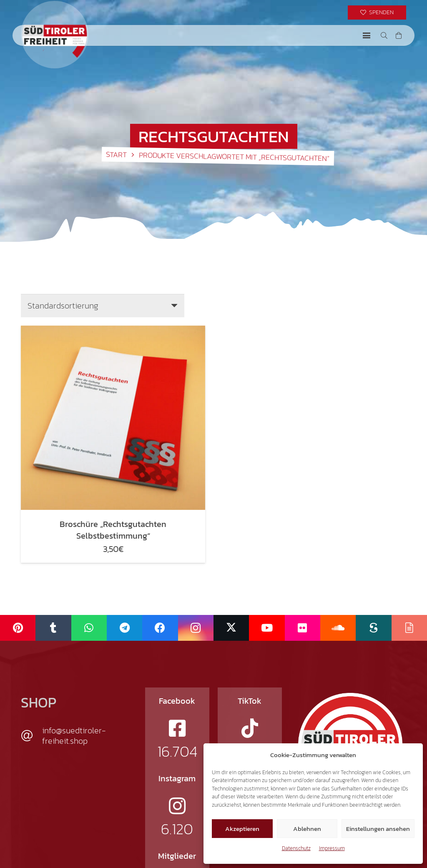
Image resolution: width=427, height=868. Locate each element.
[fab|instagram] (177, 806)
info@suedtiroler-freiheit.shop (74, 736)
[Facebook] (160, 628)
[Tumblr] (53, 628)
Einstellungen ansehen (378, 829)
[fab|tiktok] (250, 728)
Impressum (332, 848)
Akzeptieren (242, 829)
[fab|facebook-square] (177, 728)
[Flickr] (303, 628)
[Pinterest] (18, 628)
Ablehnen (307, 829)
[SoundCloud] (338, 628)
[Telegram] (124, 628)
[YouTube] (267, 628)
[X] (231, 628)
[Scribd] (373, 628)
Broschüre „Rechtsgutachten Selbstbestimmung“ (113, 530)
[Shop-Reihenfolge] (103, 306)
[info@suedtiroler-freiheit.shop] (31, 736)
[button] (367, 35)
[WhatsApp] (89, 628)
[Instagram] (196, 628)
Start (116, 155)
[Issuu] (409, 628)
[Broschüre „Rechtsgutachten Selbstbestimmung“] (113, 418)
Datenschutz (296, 848)
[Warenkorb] (399, 35)
